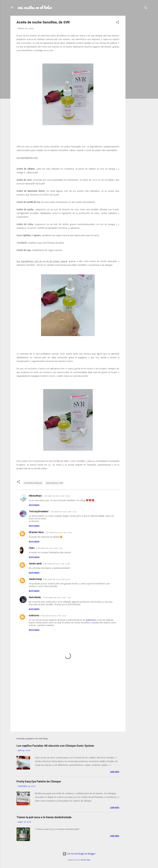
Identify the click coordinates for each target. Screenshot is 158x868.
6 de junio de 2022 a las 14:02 (53, 616)
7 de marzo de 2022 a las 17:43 (58, 532)
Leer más (115, 772)
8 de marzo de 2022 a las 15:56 (56, 564)
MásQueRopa (35, 496)
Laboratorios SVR (54, 483)
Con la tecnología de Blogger (79, 854)
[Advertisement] (138, 62)
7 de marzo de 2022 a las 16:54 (56, 496)
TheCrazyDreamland (39, 512)
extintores (34, 616)
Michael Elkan (86, 860)
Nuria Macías (35, 597)
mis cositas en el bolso (35, 7)
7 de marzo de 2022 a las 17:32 (63, 512)
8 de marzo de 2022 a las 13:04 (49, 548)
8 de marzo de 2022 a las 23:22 (56, 579)
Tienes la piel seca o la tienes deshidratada (44, 817)
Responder (34, 505)
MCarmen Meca (36, 532)
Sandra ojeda (35, 564)
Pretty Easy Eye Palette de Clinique (39, 781)
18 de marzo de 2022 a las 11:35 (57, 597)
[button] (117, 23)
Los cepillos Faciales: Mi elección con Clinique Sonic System (55, 746)
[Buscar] (146, 8)
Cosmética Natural (33, 483)
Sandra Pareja (35, 579)
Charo (32, 548)
